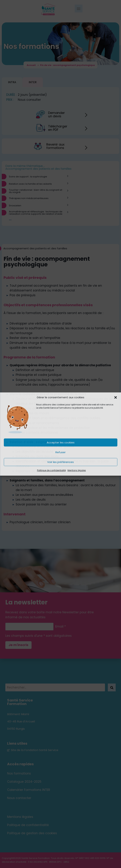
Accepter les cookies (61, 442)
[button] (115, 397)
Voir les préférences (60, 462)
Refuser (60, 452)
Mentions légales (77, 471)
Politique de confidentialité (51, 471)
